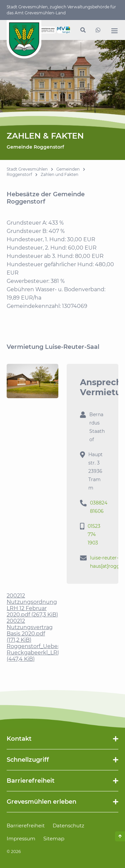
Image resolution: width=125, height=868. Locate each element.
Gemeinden (68, 169)
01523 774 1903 (94, 534)
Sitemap (54, 839)
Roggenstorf (19, 174)
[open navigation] (114, 31)
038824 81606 (99, 507)
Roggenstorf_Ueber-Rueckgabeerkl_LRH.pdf (39, 653)
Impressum (21, 839)
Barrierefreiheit (26, 826)
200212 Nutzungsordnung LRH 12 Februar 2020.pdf (32, 605)
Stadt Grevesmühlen (27, 169)
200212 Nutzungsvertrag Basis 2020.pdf (30, 630)
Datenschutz (68, 826)
